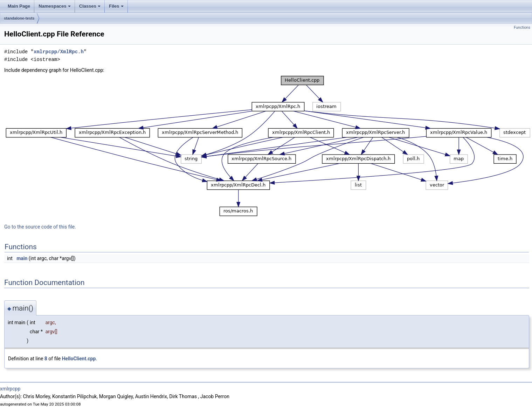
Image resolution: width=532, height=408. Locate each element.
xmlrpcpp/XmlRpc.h (59, 52)
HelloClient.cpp (79, 359)
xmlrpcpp (10, 389)
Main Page (19, 6)
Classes (90, 6)
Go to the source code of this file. (40, 227)
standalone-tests (19, 18)
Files (116, 6)
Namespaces (55, 6)
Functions (522, 28)
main (22, 258)
